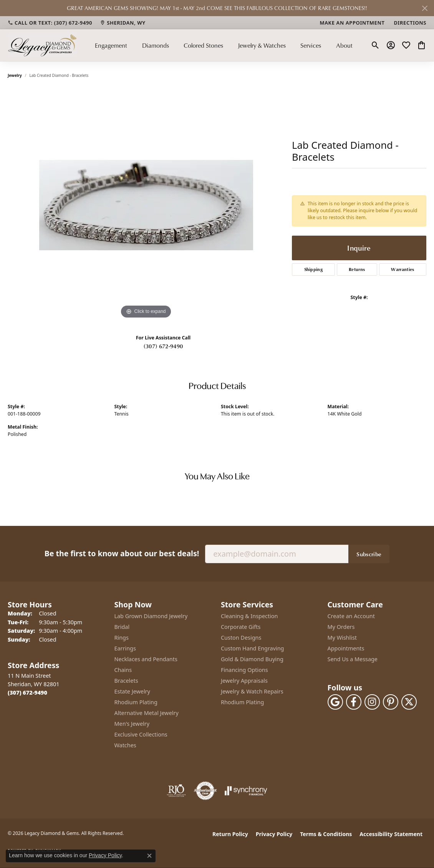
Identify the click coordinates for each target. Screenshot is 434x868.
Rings (122, 638)
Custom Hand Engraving (252, 648)
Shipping (314, 269)
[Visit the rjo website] (176, 791)
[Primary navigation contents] (224, 45)
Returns (357, 269)
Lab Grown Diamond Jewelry (151, 616)
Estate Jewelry (132, 691)
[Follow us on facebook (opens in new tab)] (354, 702)
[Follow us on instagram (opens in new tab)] (372, 702)
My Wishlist (342, 638)
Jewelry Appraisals (244, 681)
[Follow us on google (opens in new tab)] (335, 702)
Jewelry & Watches (262, 45)
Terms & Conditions (326, 834)
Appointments (346, 648)
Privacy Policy (274, 834)
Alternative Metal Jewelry (147, 713)
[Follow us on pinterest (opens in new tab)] (391, 702)
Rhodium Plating (136, 702)
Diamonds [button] (156, 45)
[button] (375, 45)
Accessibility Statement (391, 834)
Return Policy (230, 834)
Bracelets (126, 681)
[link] (50, 23)
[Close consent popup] (149, 856)
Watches (125, 745)
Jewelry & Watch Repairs (252, 691)
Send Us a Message (353, 659)
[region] (146, 205)
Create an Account (351, 616)
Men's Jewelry (132, 724)
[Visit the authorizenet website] (205, 791)
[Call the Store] (27, 693)
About (344, 45)
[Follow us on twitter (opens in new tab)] (409, 702)
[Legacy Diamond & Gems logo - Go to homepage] (42, 45)
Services (311, 45)
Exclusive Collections (141, 734)
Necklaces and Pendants (146, 659)
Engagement (111, 45)
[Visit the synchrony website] (246, 791)
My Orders (341, 627)
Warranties (403, 269)
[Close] (425, 8)
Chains (123, 670)
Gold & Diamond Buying (252, 659)
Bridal (122, 627)
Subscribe (369, 554)
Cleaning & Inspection (249, 616)
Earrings (125, 648)
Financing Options (244, 670)
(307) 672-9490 (163, 346)
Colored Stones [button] (203, 45)
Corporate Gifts (241, 627)
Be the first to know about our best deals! (122, 553)
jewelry (15, 75)
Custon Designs (241, 638)
